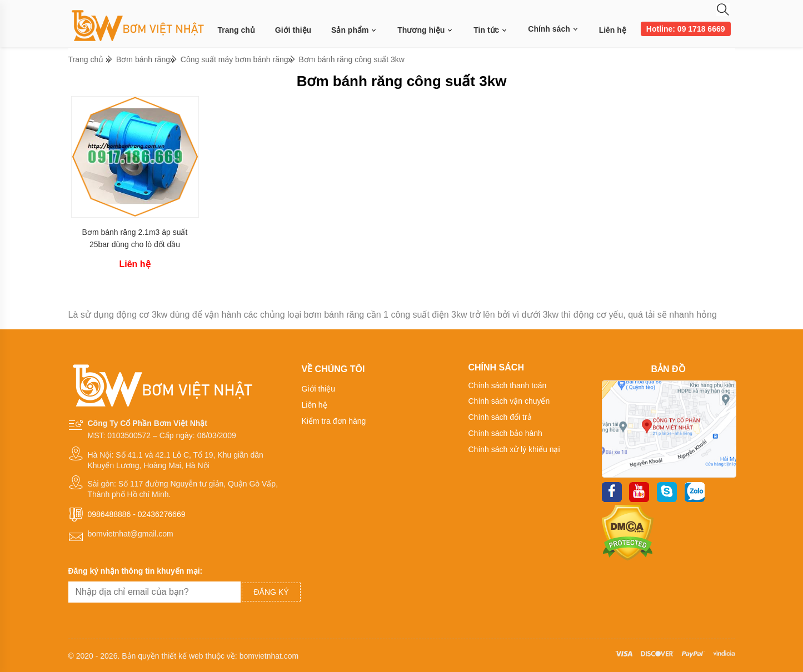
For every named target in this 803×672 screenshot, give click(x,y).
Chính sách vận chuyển (509, 401)
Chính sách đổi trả (500, 417)
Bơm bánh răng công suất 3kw (351, 59)
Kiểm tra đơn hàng (334, 421)
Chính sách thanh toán (508, 385)
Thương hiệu (425, 30)
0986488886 (109, 514)
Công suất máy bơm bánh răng (235, 59)
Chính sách (553, 29)
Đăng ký (271, 592)
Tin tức (491, 30)
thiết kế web (182, 656)
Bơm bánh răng (143, 59)
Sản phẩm (354, 30)
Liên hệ (613, 30)
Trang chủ (236, 30)
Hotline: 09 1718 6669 (686, 29)
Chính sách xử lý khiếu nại (514, 449)
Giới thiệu (293, 30)
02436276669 (162, 514)
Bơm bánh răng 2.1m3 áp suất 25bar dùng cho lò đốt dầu (135, 238)
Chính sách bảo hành (505, 433)
